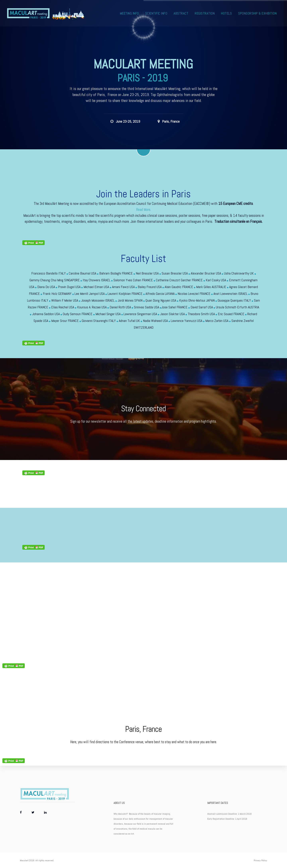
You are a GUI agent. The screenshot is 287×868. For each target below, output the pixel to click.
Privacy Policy (260, 860)
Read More (143, 210)
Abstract (181, 14)
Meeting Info (130, 14)
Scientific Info (157, 14)
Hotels (227, 14)
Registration (205, 14)
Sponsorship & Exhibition (258, 14)
